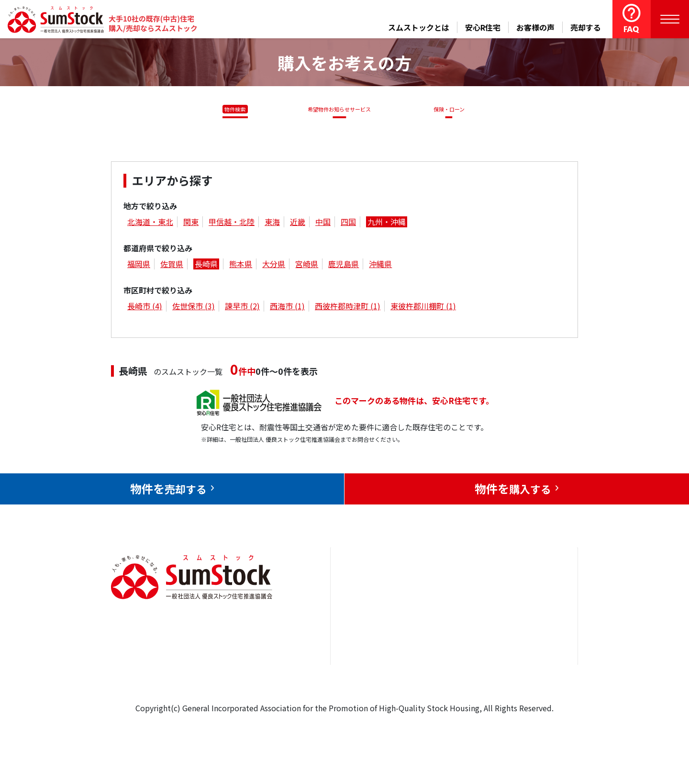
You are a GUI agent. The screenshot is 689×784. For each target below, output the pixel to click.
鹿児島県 (344, 266)
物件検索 (230, 109)
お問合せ (511, 594)
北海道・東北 (150, 224)
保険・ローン (451, 109)
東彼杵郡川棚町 (423, 308)
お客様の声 (535, 27)
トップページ (365, 594)
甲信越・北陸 (232, 224)
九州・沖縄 (387, 224)
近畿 (298, 224)
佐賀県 (172, 266)
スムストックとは (419, 27)
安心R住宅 (483, 27)
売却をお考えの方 (372, 624)
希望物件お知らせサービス (336, 109)
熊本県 (241, 266)
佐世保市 (194, 308)
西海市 (287, 308)
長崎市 (145, 308)
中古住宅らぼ (449, 653)
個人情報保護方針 (527, 666)
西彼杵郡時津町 (348, 308)
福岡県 (139, 266)
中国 (323, 224)
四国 (348, 224)
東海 (272, 224)
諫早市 (242, 308)
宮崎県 (307, 266)
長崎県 (206, 266)
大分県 (274, 266)
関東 (191, 224)
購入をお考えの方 (372, 653)
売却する (586, 27)
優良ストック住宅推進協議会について (531, 631)
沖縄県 (380, 266)
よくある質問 (449, 682)
